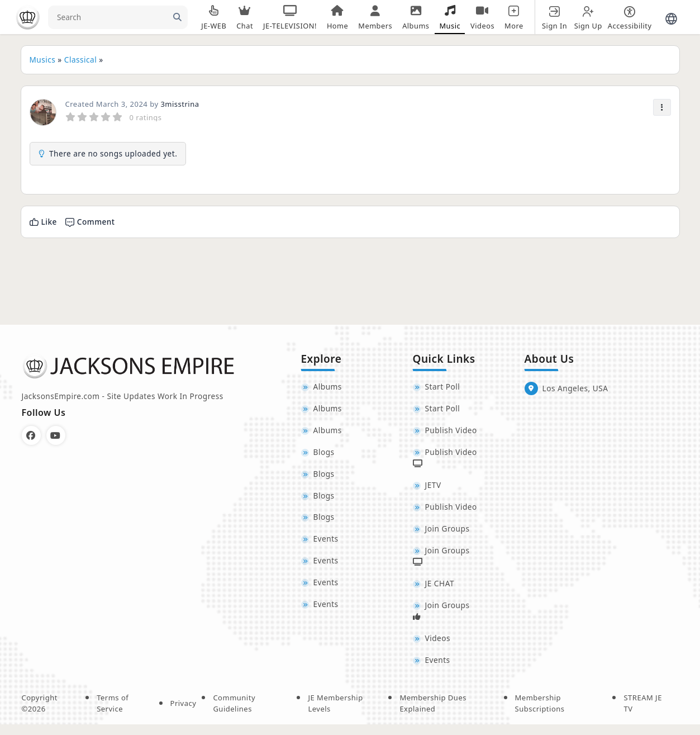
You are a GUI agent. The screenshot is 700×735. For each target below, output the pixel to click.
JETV (433, 489)
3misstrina (180, 104)
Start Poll (443, 388)
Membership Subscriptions (540, 714)
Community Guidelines (234, 714)
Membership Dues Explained (433, 714)
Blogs (324, 455)
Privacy (184, 713)
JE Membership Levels (335, 714)
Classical (80, 60)
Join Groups (447, 535)
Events (326, 546)
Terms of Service (113, 714)
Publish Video (451, 433)
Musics (43, 60)
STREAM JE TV (642, 714)
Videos (438, 648)
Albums (328, 388)
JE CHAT (440, 591)
